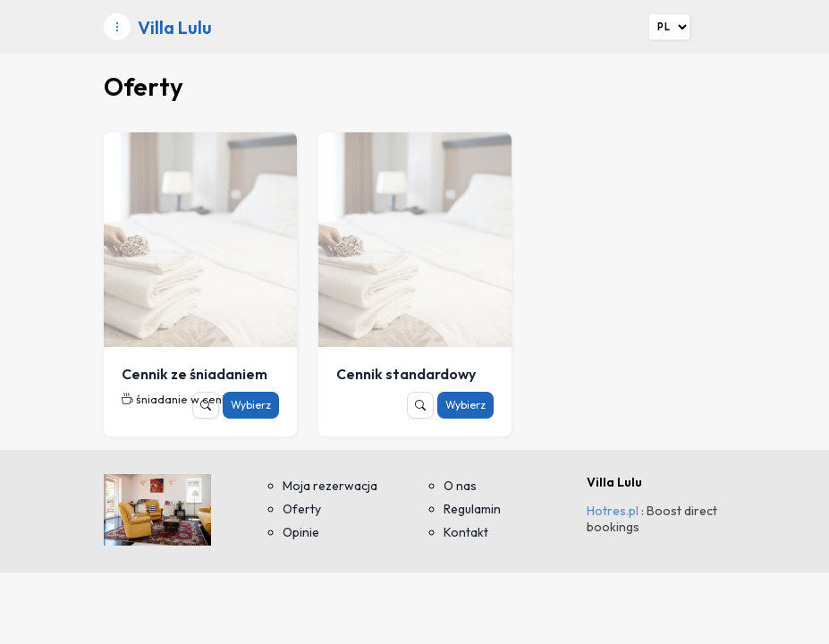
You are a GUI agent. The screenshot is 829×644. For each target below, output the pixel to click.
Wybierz (251, 405)
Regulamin (472, 509)
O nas (460, 486)
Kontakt (466, 532)
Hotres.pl (613, 511)
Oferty (302, 509)
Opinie (301, 532)
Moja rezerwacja (330, 486)
